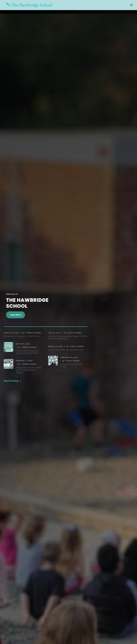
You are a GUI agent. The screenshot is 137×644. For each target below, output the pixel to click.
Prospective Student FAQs (71, 366)
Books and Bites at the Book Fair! (66, 350)
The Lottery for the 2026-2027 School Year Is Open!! (29, 370)
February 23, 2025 (69, 357)
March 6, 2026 (23, 344)
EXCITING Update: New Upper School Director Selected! (68, 337)
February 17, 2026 (24, 361)
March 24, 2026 (11, 333)
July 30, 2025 (54, 333)
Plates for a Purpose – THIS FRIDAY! (23, 336)
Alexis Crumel (75, 333)
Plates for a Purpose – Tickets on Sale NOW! (28, 352)
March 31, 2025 (55, 346)
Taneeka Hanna (34, 333)
